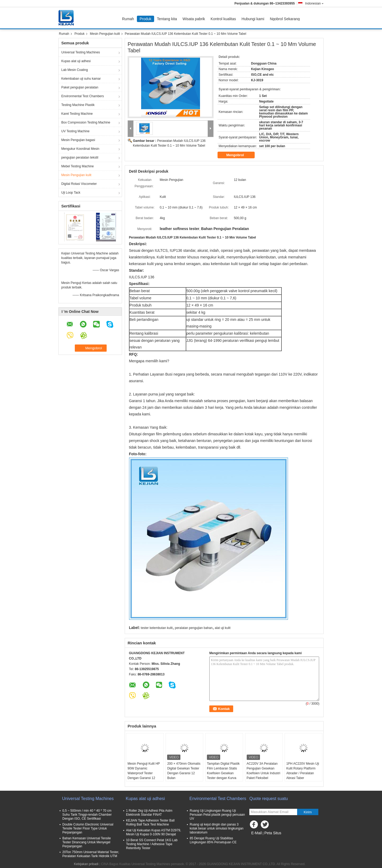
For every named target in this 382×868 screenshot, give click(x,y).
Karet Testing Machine (77, 114)
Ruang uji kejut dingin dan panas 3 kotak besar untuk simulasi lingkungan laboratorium (217, 828)
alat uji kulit (222, 628)
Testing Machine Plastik (78, 105)
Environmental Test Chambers (83, 96)
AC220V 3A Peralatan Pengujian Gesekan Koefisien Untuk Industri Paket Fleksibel (264, 771)
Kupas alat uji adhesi (76, 61)
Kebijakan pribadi (86, 864)
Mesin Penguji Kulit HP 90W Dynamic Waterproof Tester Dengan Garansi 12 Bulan (144, 773)
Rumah (128, 19)
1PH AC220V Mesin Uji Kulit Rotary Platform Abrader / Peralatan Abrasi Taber (303, 771)
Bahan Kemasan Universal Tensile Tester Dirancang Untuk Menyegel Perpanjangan (87, 842)
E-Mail (257, 833)
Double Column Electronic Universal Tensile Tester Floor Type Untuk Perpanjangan (88, 828)
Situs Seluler (260, 840)
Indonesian (314, 3)
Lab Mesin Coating (75, 70)
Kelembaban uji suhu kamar (81, 79)
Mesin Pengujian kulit (105, 34)
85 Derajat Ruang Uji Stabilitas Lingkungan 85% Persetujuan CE (213, 840)
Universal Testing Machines (81, 52)
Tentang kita (167, 19)
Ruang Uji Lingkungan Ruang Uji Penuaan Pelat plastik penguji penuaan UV (217, 815)
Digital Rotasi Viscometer (79, 184)
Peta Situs (273, 833)
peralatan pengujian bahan (194, 628)
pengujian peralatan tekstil (80, 158)
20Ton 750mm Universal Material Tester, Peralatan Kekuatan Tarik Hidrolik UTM (91, 854)
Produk (145, 19)
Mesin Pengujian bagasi (78, 140)
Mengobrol (239, 155)
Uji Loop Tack (71, 193)
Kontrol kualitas (223, 19)
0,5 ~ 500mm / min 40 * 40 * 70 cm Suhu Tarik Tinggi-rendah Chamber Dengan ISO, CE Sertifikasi (87, 815)
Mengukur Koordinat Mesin (80, 149)
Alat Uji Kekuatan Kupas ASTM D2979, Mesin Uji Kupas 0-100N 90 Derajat (153, 832)
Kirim (308, 812)
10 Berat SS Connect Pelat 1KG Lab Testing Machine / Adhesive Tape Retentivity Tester (152, 844)
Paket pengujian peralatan (80, 87)
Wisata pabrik (194, 19)
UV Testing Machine (75, 131)
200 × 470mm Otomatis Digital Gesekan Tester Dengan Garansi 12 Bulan (184, 771)
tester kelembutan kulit (157, 628)
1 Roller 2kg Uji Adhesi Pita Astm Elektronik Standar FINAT (149, 813)
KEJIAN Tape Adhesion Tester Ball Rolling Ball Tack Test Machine (150, 822)
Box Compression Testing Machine (86, 122)
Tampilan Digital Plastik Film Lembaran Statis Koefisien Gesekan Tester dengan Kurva (223, 771)
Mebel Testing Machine (78, 166)
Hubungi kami (253, 19)
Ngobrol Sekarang (285, 19)
